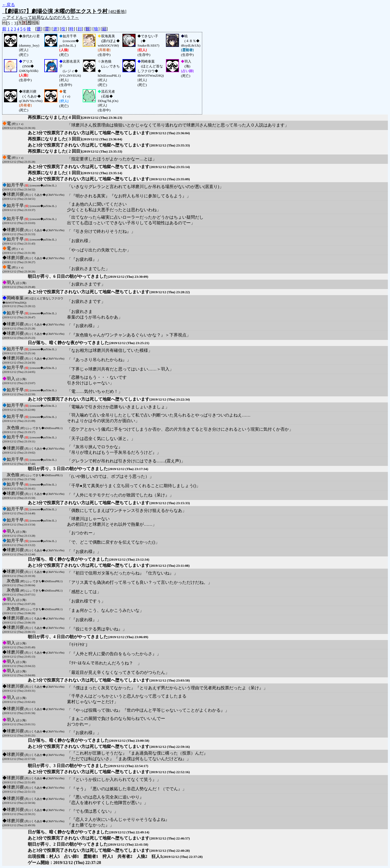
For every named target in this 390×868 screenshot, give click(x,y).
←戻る (9, 5)
